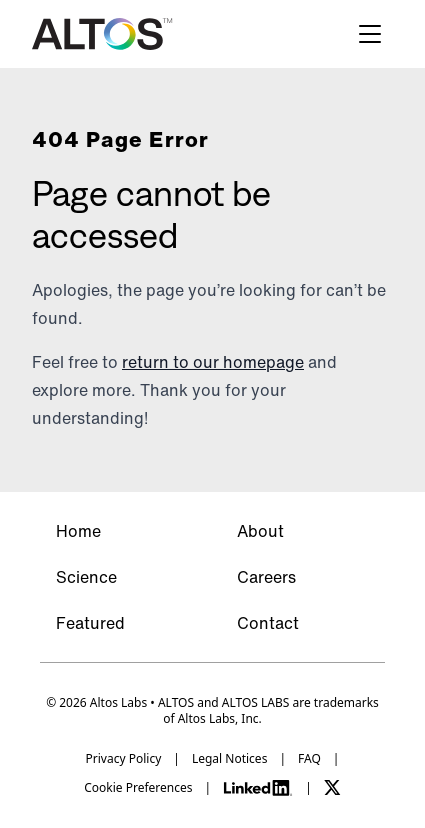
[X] (332, 787)
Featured (90, 623)
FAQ (309, 759)
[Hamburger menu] (370, 34)
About (260, 531)
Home (78, 531)
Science (86, 577)
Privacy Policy (124, 759)
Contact (268, 623)
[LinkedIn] (258, 788)
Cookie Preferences (138, 788)
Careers (266, 577)
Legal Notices (229, 759)
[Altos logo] (102, 34)
